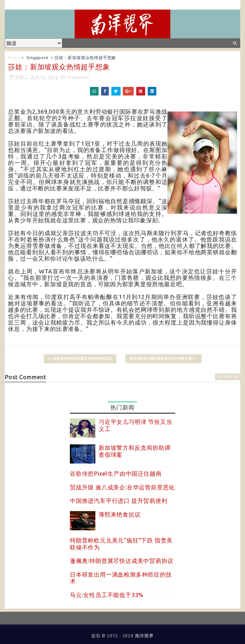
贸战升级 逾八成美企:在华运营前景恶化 (122, 487)
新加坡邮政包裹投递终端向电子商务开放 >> (163, 359)
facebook (227, 376)
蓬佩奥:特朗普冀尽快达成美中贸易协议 (122, 561)
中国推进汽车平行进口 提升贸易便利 (119, 501)
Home (14, 57)
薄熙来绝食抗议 (120, 514)
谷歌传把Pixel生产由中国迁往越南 (116, 473)
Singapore (37, 57)
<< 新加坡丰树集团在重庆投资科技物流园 (80, 359)
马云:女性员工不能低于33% (107, 595)
